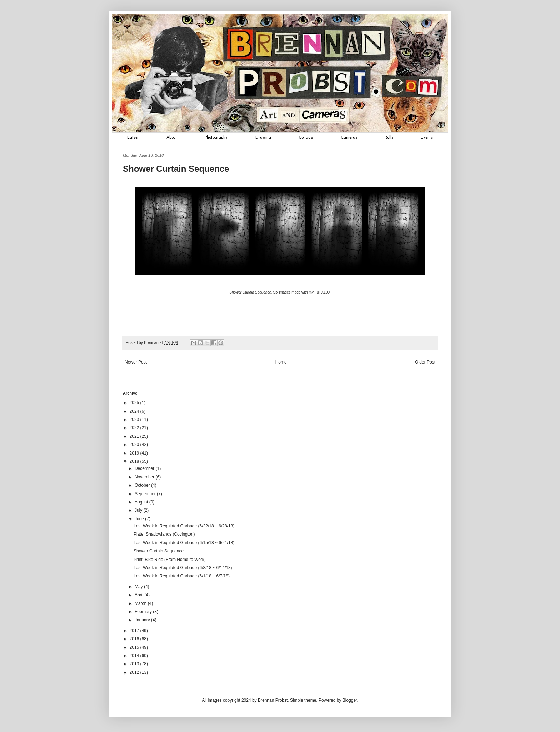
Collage (306, 137)
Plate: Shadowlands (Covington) (164, 534)
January (143, 620)
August (142, 502)
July (139, 510)
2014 (135, 656)
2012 (135, 672)
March (141, 603)
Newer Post (136, 362)
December (145, 468)
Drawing (263, 137)
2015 (135, 647)
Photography (216, 137)
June (140, 519)
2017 (135, 631)
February (144, 612)
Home (281, 362)
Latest (133, 137)
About (172, 137)
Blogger (350, 700)
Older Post (425, 362)
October (143, 485)
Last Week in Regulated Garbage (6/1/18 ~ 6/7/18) (182, 576)
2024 (135, 411)
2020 (135, 445)
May (139, 587)
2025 (135, 403)
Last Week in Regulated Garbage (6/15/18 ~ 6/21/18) (184, 543)
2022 (135, 428)
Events (427, 137)
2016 (135, 639)
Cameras (349, 137)
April (139, 595)
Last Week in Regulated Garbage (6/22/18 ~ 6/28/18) (184, 526)
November (145, 477)
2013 (135, 664)
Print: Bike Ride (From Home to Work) (170, 560)
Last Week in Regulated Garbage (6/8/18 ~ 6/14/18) (183, 568)
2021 (135, 436)
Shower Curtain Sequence (159, 551)
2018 (135, 461)
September (146, 494)
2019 (135, 453)
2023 (135, 420)
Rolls (389, 137)
